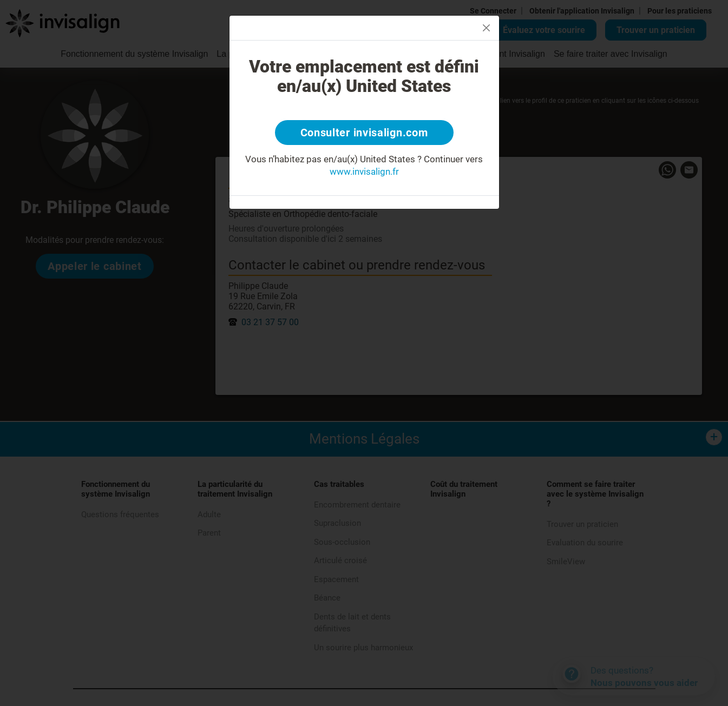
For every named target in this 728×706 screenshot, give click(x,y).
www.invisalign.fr (364, 171)
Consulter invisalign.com (364, 133)
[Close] (486, 28)
